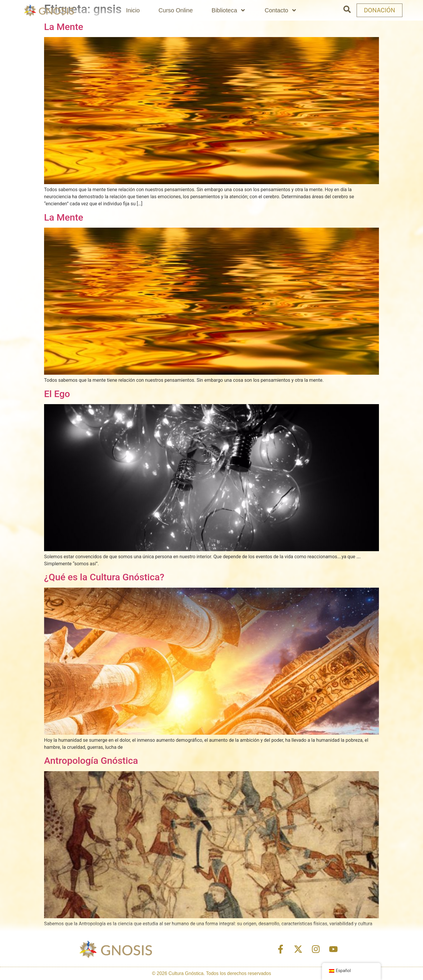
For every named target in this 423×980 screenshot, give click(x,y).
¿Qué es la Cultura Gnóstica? (104, 577)
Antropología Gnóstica (91, 761)
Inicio (133, 10)
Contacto (281, 10)
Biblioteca (229, 10)
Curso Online (176, 10)
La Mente (64, 27)
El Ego (57, 394)
